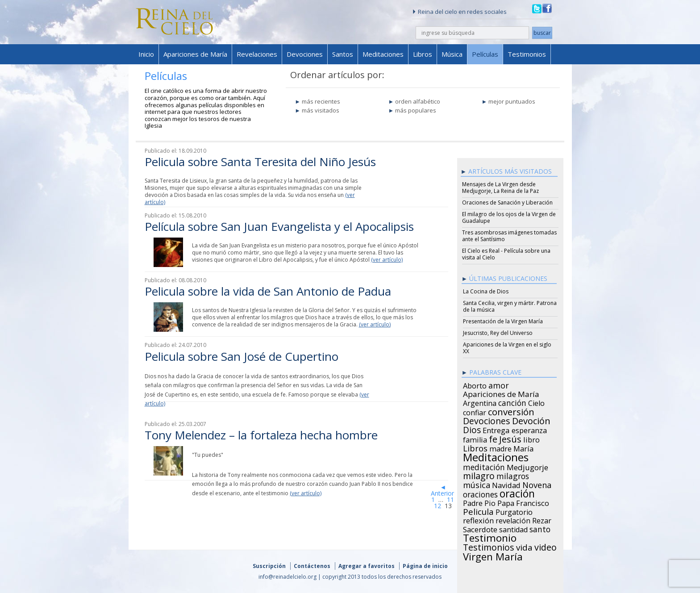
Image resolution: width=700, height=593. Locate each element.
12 (437, 506)
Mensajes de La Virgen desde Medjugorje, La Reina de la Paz (500, 188)
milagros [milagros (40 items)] (513, 475)
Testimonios (527, 54)
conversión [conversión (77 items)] (511, 410)
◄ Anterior (442, 490)
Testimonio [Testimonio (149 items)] (490, 537)
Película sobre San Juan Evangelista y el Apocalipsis (279, 226)
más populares (416, 110)
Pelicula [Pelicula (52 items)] (478, 510)
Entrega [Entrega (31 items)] (496, 429)
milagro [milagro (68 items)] (479, 475)
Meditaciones (383, 54)
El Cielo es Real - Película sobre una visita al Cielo (506, 254)
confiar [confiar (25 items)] (475, 411)
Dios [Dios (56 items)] (472, 429)
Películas (485, 54)
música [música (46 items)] (477, 484)
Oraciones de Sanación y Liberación (507, 203)
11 (450, 499)
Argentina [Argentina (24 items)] (480, 402)
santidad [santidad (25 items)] (513, 528)
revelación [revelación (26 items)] (513, 519)
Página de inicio (425, 566)
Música (452, 54)
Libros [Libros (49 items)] (475, 447)
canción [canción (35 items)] (512, 401)
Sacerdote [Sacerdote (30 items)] (480, 528)
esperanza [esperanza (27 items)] (529, 429)
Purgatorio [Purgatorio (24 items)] (514, 511)
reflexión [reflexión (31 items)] (478, 519)
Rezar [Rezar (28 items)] (542, 519)
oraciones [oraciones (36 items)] (480, 493)
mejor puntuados (512, 101)
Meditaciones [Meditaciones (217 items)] (496, 456)
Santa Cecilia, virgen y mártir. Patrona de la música (510, 306)
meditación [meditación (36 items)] (484, 466)
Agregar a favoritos (367, 566)
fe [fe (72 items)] (493, 438)
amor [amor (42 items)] (499, 384)
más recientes (321, 101)
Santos (343, 54)
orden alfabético (418, 101)
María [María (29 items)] (523, 447)
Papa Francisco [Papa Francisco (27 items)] (523, 502)
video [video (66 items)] (546, 546)
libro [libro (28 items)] (531, 438)
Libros (423, 54)
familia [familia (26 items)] (475, 438)
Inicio (146, 54)
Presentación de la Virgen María (503, 321)
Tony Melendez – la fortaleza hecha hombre (261, 435)
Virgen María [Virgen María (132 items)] (493, 555)
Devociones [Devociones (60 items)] (487, 420)
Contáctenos (312, 566)
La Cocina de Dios (486, 291)
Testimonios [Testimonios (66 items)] (489, 546)
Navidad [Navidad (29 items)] (506, 484)
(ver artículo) (387, 260)
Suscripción (269, 566)
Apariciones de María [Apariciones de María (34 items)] (501, 393)
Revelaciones (257, 54)
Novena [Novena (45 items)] (537, 484)
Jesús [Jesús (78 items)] (510, 438)
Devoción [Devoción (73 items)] (531, 420)
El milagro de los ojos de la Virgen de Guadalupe (509, 217)
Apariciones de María (195, 54)
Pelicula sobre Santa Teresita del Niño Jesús (260, 162)
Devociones (305, 54)
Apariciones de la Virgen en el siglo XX (507, 348)
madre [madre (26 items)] (500, 447)
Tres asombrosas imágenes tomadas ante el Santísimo (509, 236)
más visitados (321, 110)
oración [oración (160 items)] (517, 493)
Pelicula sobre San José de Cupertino (242, 356)
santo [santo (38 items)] (540, 528)
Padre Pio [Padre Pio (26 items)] (479, 502)
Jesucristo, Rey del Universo (498, 333)
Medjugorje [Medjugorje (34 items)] (527, 466)
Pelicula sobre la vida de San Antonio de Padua (268, 291)
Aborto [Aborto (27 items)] (475, 384)
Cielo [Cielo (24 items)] (536, 402)
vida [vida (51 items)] (524, 546)
